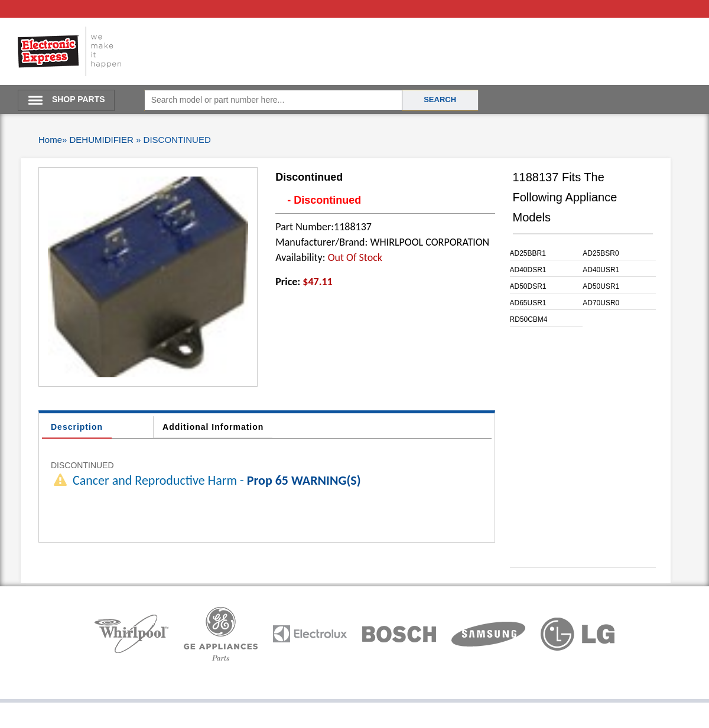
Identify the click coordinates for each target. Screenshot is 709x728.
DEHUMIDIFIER (102, 140)
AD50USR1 (601, 286)
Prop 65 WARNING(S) (304, 480)
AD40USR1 (601, 270)
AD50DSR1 (528, 286)
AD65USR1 (528, 303)
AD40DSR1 (528, 270)
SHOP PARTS (79, 99)
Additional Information (213, 427)
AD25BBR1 (528, 253)
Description (77, 427)
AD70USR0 (601, 303)
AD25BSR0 (601, 253)
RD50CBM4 (529, 319)
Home (50, 140)
